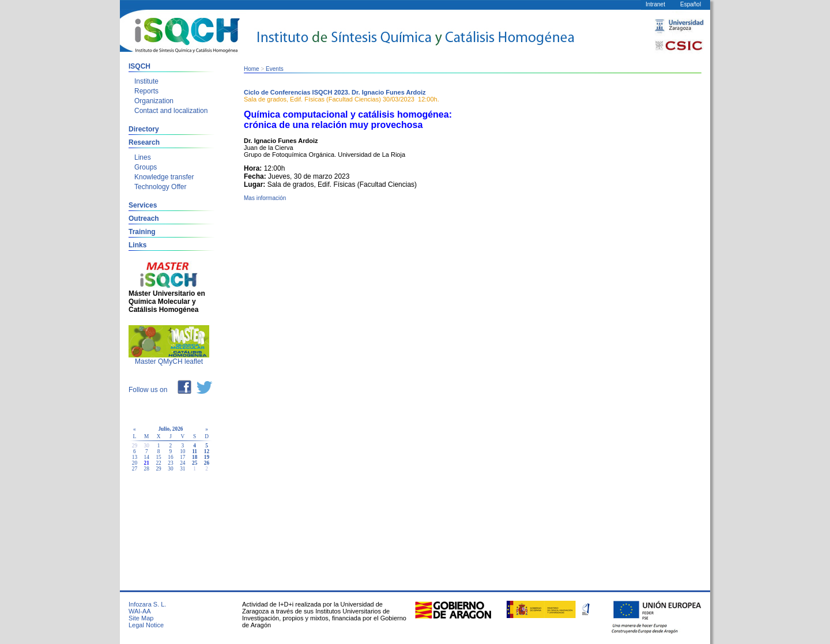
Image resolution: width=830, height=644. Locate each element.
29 (158, 469)
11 (195, 451)
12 (207, 451)
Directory (144, 129)
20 (135, 463)
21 (147, 463)
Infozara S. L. (147, 604)
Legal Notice (146, 625)
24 (182, 463)
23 (170, 463)
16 (170, 457)
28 (147, 469)
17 (182, 457)
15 (158, 457)
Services (143, 205)
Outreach (144, 219)
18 (195, 457)
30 (170, 469)
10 (182, 451)
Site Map (141, 618)
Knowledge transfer (164, 177)
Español (691, 4)
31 (182, 469)
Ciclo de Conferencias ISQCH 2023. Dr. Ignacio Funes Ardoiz (335, 92)
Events (275, 69)
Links (137, 245)
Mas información (265, 198)
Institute (146, 81)
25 (195, 463)
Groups (146, 167)
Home (252, 69)
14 (147, 457)
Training (142, 232)
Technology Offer (161, 187)
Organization (154, 101)
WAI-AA (140, 611)
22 (158, 463)
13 (135, 457)
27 (135, 469)
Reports (146, 91)
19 (207, 457)
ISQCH (139, 66)
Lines (143, 157)
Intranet (655, 4)
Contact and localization (171, 111)
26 (207, 463)
